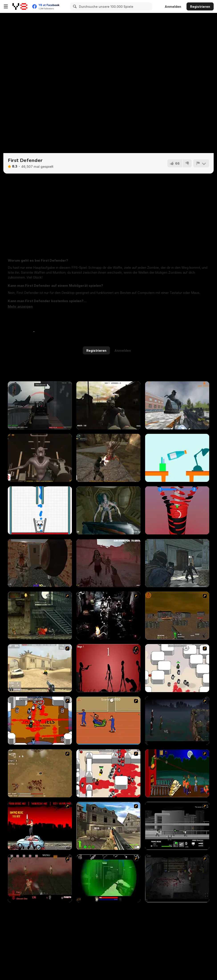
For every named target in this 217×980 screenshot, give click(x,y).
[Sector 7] (40, 458)
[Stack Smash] (177, 510)
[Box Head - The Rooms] (40, 721)
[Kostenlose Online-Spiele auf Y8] (20, 6)
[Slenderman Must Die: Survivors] (108, 563)
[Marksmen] (108, 878)
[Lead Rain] (177, 405)
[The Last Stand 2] (177, 878)
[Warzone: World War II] (108, 826)
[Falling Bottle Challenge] (177, 458)
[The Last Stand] (177, 721)
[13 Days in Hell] (40, 878)
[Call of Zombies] (108, 405)
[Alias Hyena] (108, 458)
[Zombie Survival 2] (40, 616)
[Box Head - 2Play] (108, 773)
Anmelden (173, 7)
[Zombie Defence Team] (177, 563)
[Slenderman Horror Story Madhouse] (40, 563)
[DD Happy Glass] (40, 510)
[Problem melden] (201, 163)
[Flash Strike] (40, 668)
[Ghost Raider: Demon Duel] (108, 616)
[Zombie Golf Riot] (40, 826)
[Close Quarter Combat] (177, 826)
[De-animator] (108, 668)
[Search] (74, 6)
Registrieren (200, 7)
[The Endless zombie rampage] (40, 773)
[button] (20, 307)
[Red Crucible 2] (40, 405)
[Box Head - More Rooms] (177, 668)
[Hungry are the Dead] (177, 773)
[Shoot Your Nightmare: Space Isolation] (108, 510)
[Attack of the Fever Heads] (108, 721)
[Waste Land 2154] (177, 616)
